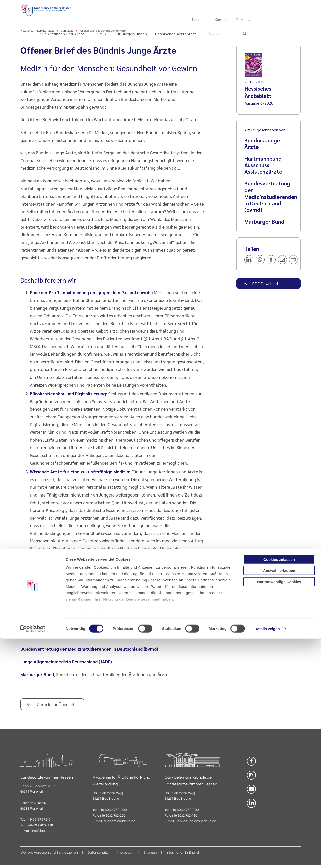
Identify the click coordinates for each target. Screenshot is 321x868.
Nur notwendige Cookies (279, 811)
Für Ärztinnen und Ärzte (114, 15)
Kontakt (272, 5)
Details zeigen (267, 858)
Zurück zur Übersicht (57, 706)
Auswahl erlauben (279, 800)
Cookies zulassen (279, 789)
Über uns (249, 5)
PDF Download (264, 286)
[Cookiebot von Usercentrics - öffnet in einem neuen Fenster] (32, 858)
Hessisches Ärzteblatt (227, 15)
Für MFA (151, 15)
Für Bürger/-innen (183, 15)
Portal (292, 5)
